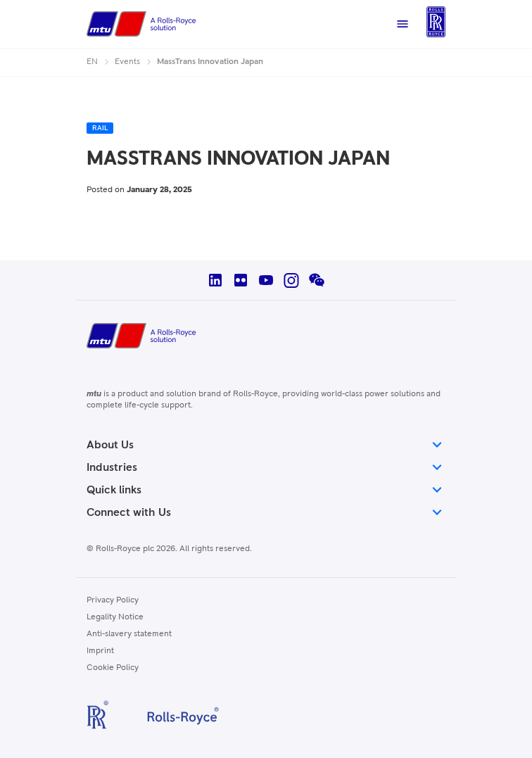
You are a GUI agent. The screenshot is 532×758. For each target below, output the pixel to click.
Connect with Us (266, 512)
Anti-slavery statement (129, 634)
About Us (266, 445)
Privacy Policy (113, 600)
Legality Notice (115, 617)
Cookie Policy (113, 668)
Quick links (266, 490)
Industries (266, 467)
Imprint (100, 651)
